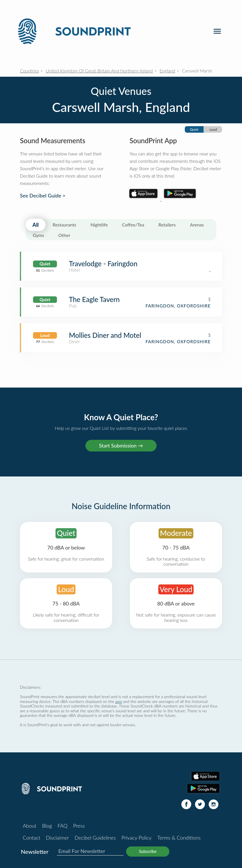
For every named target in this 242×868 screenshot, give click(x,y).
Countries (29, 71)
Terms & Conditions (179, 838)
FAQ (62, 826)
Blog (47, 826)
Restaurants (64, 225)
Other (64, 235)
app (119, 701)
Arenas (197, 225)
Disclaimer (57, 838)
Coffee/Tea (133, 225)
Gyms (38, 235)
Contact (31, 838)
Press (79, 826)
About (30, 826)
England (168, 71)
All (36, 225)
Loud (213, 129)
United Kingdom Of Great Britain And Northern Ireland (99, 71)
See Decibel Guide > (43, 196)
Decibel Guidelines (95, 838)
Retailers (167, 225)
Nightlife (99, 225)
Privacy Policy (137, 838)
